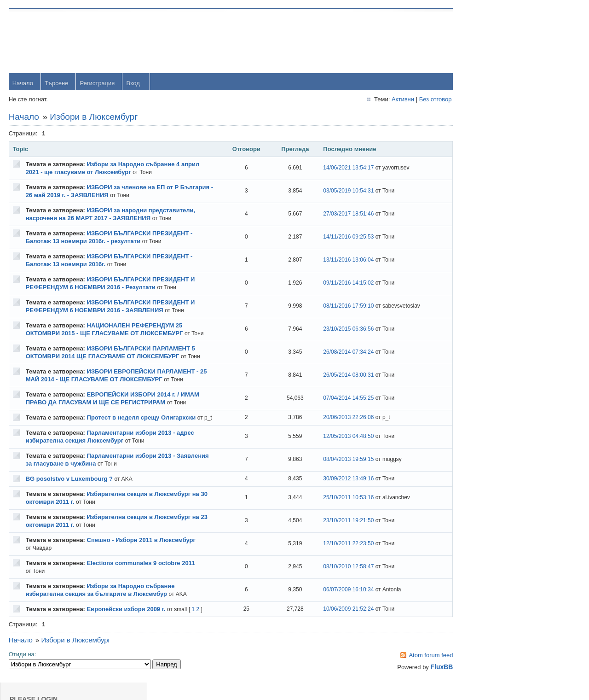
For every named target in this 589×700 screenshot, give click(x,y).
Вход (134, 84)
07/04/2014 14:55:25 (335, 407)
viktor (491, 372)
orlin (489, 193)
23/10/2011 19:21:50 (335, 537)
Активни (382, 100)
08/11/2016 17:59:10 (335, 307)
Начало (23, 84)
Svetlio (493, 402)
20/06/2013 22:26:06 (335, 430)
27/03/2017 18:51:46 (335, 215)
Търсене (57, 84)
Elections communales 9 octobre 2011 (142, 579)
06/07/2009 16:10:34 (335, 606)
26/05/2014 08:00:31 (335, 384)
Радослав (497, 312)
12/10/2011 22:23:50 (335, 560)
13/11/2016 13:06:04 (335, 261)
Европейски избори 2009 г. (127, 625)
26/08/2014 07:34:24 (335, 361)
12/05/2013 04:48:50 (335, 453)
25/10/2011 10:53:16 (335, 514)
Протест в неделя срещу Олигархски (142, 426)
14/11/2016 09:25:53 (335, 238)
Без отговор (415, 100)
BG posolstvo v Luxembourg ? (70, 495)
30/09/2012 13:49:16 (335, 495)
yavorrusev (498, 223)
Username (497, 41)
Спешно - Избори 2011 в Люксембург (142, 556)
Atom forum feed (410, 671)
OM (488, 342)
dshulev (494, 283)
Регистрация (98, 84)
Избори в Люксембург (95, 117)
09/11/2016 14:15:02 (335, 284)
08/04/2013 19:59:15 (335, 476)
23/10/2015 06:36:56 (335, 333)
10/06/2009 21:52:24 (335, 625)
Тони (490, 253)
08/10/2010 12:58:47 (335, 583)
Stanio (492, 432)
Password (497, 65)
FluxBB (421, 683)
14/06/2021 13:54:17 (335, 169)
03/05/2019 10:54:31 (335, 192)
